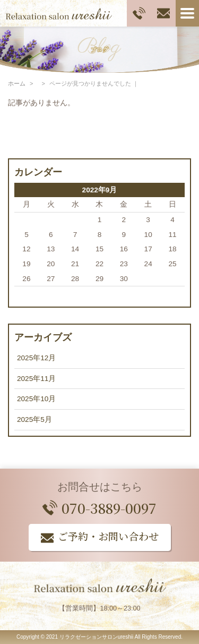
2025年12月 (36, 358)
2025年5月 (34, 420)
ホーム (17, 83)
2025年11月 (36, 379)
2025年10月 (36, 399)
